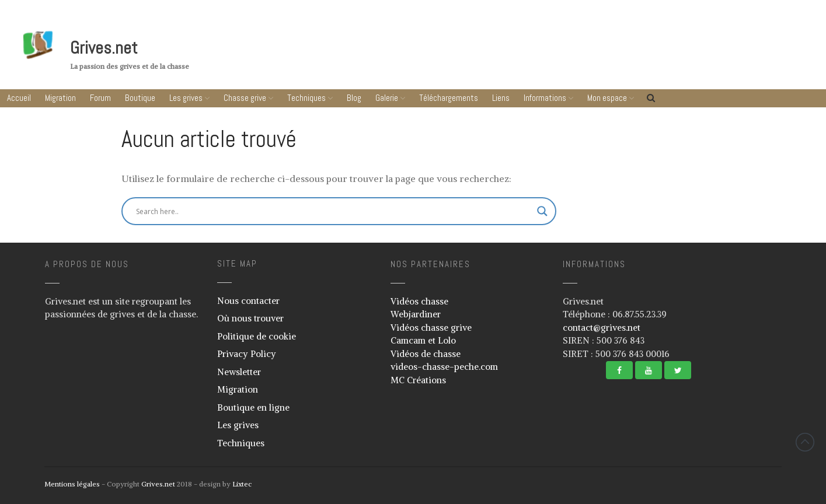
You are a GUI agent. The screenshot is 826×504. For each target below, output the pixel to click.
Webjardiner (416, 314)
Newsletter (239, 372)
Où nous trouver (250, 318)
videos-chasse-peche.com (444, 367)
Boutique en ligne (253, 407)
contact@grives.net (602, 328)
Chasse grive (245, 98)
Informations (545, 98)
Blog (354, 98)
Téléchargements (449, 98)
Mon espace (607, 98)
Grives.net (104, 48)
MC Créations (418, 380)
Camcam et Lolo (423, 340)
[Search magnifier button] (542, 211)
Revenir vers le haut (805, 442)
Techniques (306, 98)
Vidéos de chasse (426, 354)
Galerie (387, 98)
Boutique (140, 98)
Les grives (186, 98)
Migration (60, 98)
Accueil (19, 98)
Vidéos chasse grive (431, 328)
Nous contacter (248, 301)
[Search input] (282, 211)
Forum (100, 98)
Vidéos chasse (419, 301)
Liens (501, 98)
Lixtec (242, 484)
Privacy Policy (247, 354)
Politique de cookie (257, 336)
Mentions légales (72, 484)
